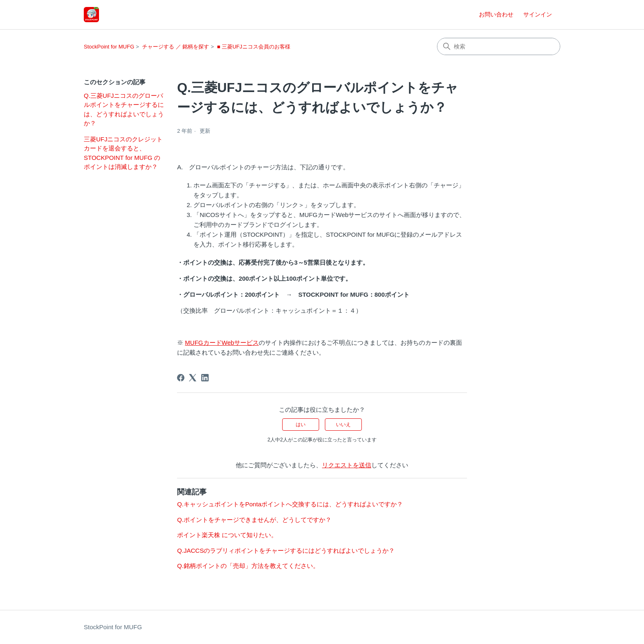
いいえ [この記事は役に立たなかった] (343, 425)
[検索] (499, 46)
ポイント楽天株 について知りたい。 (227, 535)
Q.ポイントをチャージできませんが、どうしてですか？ (254, 520)
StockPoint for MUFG (109, 47)
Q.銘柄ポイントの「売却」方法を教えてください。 (248, 566)
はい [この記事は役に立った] (301, 425)
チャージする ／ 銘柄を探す (176, 47)
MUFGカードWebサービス (222, 343)
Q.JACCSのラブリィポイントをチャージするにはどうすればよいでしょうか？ (286, 551)
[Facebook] (181, 378)
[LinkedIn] (205, 378)
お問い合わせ (496, 14)
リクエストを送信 (347, 465)
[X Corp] (193, 378)
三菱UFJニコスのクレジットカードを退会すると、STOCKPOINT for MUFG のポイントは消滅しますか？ (123, 153)
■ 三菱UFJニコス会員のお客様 (253, 47)
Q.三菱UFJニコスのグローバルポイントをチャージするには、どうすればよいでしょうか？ (124, 110)
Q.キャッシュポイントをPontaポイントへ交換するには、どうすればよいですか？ (290, 504)
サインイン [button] (538, 14)
